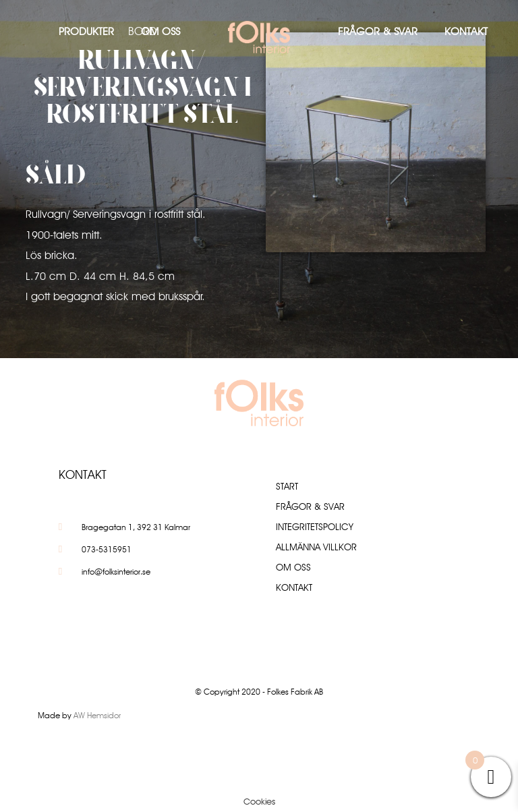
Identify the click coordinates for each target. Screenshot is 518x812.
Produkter (86, 31)
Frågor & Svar (378, 31)
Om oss (161, 31)
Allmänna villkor (316, 547)
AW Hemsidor (97, 715)
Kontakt (466, 31)
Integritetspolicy (315, 527)
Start (287, 486)
